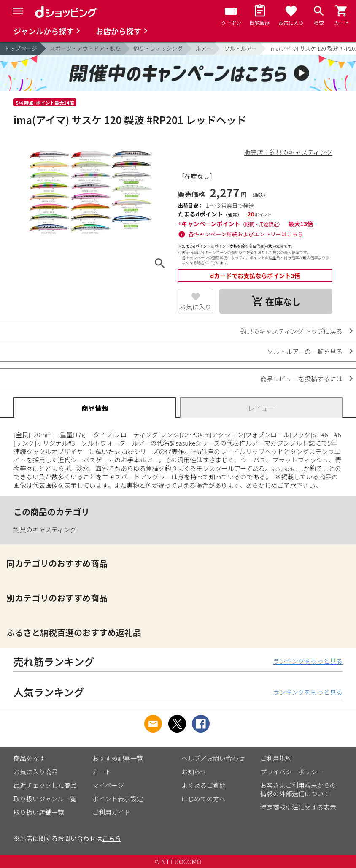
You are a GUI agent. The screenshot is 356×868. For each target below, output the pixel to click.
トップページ (21, 48)
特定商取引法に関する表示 (298, 807)
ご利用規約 (276, 758)
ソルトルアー (240, 48)
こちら (112, 838)
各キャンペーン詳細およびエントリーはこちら (246, 234)
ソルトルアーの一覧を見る (305, 351)
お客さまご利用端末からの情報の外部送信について (298, 789)
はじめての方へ (204, 799)
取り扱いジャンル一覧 (45, 799)
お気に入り (196, 307)
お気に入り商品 (36, 772)
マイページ (108, 785)
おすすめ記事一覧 (118, 758)
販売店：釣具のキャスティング (288, 152)
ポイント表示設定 (118, 799)
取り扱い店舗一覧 (39, 812)
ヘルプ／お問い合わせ (213, 758)
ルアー (203, 48)
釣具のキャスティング (45, 529)
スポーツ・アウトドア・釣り (85, 48)
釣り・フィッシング (158, 48)
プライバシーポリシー (292, 772)
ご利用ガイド (111, 812)
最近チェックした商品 (45, 785)
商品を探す (29, 758)
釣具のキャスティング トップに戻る (291, 331)
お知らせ (194, 772)
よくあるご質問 (204, 785)
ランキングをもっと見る (308, 661)
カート (102, 772)
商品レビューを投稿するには (301, 379)
